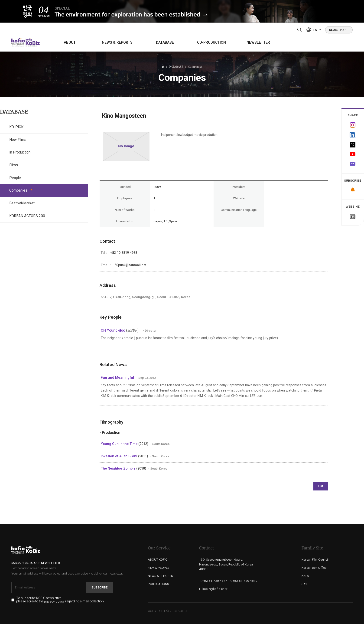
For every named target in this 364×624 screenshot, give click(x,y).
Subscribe (100, 587)
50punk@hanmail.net (130, 265)
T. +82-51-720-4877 (213, 581)
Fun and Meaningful (117, 378)
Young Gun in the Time (120, 444)
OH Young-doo (113, 330)
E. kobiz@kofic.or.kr (213, 589)
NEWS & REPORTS (117, 42)
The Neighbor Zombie (119, 468)
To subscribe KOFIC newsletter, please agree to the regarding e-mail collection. (60, 600)
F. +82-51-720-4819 (244, 581)
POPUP (339, 30)
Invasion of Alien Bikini (119, 456)
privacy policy (54, 602)
